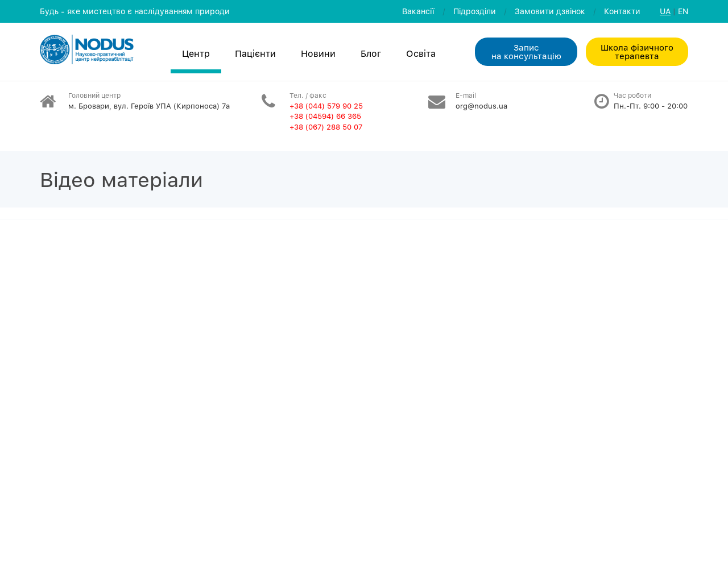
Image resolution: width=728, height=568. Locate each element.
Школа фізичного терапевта (637, 51)
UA (665, 11)
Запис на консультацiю (526, 51)
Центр (196, 53)
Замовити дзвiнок (550, 11)
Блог (371, 53)
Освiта (421, 53)
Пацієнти (255, 53)
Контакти (622, 11)
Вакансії (418, 11)
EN (683, 11)
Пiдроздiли (475, 11)
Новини (318, 53)
